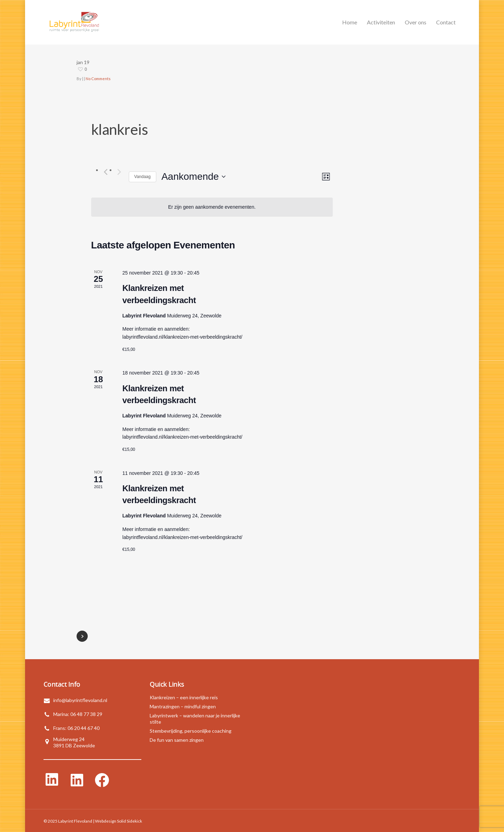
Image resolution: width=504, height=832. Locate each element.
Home (350, 22)
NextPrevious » (82, 636)
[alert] (212, 207)
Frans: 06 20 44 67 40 (76, 728)
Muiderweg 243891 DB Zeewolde (74, 742)
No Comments (98, 79)
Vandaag (143, 177)
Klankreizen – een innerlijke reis (184, 697)
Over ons (416, 22)
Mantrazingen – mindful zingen (183, 706)
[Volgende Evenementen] (119, 172)
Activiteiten (381, 22)
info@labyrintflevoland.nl (80, 700)
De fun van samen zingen (177, 740)
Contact (446, 22)
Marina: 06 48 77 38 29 (78, 714)
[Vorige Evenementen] (106, 172)
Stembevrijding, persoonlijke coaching (191, 731)
